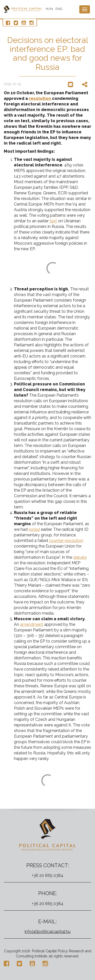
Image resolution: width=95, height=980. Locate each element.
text (53, 221)
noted (34, 529)
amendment (32, 624)
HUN (49, 9)
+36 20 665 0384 (48, 875)
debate (80, 557)
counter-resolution (66, 541)
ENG (59, 9)
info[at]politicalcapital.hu (48, 932)
